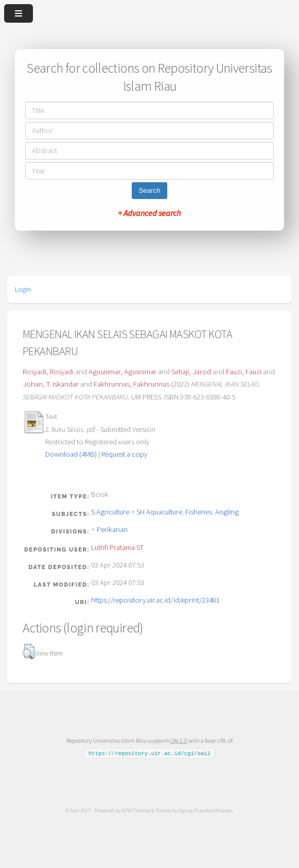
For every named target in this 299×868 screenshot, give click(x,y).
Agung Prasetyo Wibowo (205, 810)
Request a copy (124, 454)
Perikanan (112, 529)
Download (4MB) (71, 454)
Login (23, 289)
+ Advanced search (149, 213)
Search (149, 191)
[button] (29, 652)
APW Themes (136, 810)
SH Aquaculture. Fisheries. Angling (188, 512)
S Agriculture (110, 512)
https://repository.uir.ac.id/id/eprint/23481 (155, 600)
